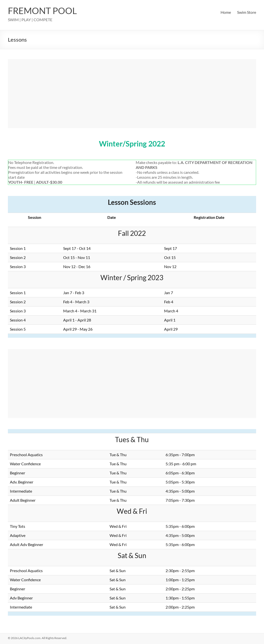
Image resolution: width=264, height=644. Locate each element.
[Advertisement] (132, 94)
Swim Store (247, 12)
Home (226, 12)
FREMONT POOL (42, 11)
